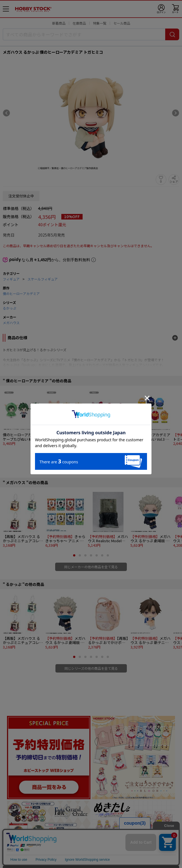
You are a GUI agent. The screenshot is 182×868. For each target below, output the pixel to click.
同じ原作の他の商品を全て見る (91, 465)
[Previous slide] (6, 113)
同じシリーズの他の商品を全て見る (91, 668)
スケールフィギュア (43, 279)
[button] (74, 454)
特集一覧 (100, 23)
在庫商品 (79, 23)
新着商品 (59, 23)
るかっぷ (10, 308)
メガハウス (11, 323)
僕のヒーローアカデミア (21, 293)
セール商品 (122, 23)
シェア (174, 181)
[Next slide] (176, 113)
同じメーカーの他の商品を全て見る (91, 567)
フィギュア (11, 279)
